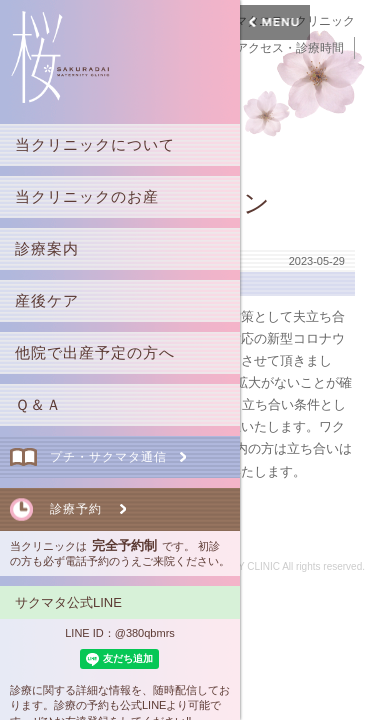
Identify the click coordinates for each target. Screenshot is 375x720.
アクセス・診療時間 (290, 48)
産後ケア (47, 300)
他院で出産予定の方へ (95, 352)
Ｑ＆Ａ (38, 404)
